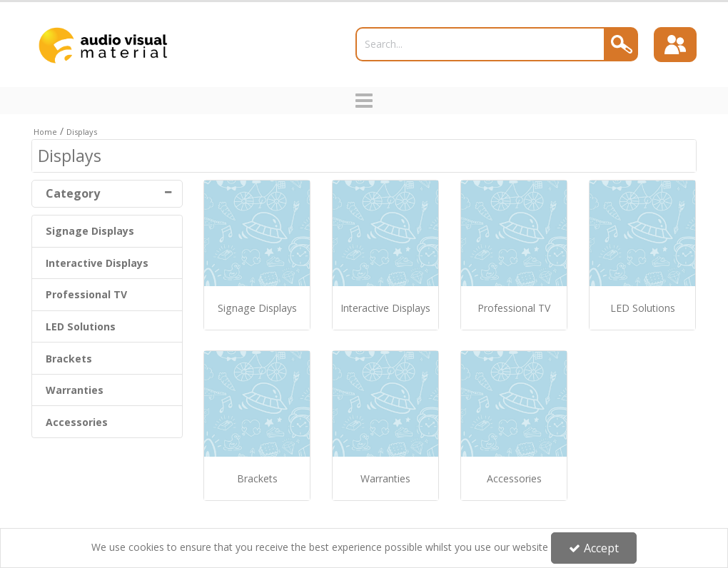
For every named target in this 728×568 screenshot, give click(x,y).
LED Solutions (81, 326)
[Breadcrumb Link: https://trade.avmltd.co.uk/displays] (82, 131)
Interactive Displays (97, 263)
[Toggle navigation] (364, 101)
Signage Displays (90, 231)
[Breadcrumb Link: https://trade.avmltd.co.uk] (45, 131)
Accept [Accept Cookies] (594, 548)
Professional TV (86, 294)
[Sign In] (675, 45)
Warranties (75, 390)
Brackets (69, 359)
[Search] (480, 45)
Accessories (77, 422)
